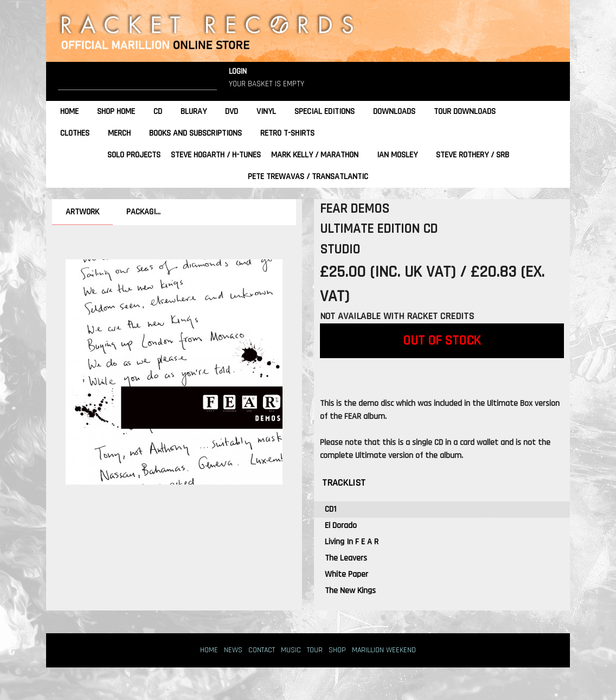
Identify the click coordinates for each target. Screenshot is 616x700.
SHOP (337, 650)
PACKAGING (146, 212)
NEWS (233, 650)
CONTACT (262, 650)
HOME (209, 650)
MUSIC (291, 650)
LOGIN (238, 71)
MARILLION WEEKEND (384, 650)
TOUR (315, 650)
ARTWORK (82, 212)
